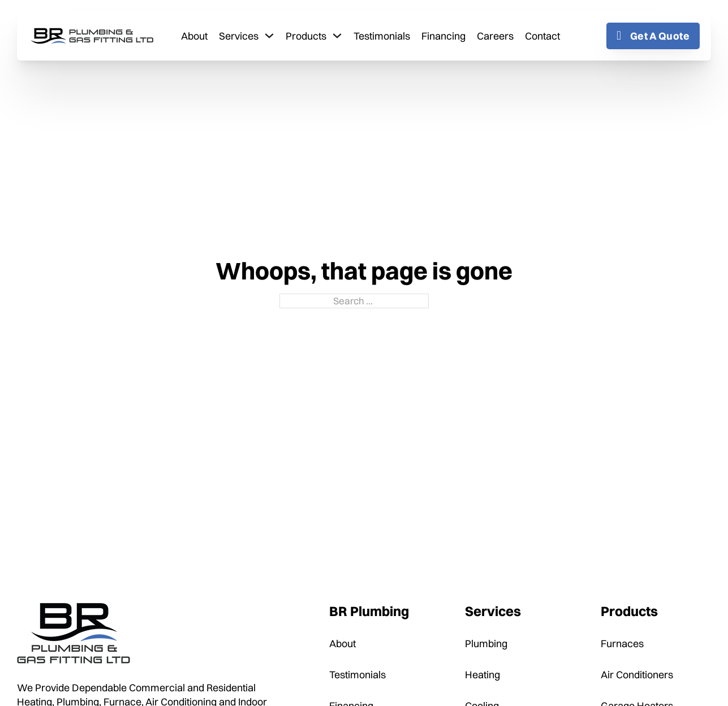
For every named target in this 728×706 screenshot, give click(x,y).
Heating (483, 675)
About (194, 36)
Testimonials (382, 36)
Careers (495, 36)
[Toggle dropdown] (269, 36)
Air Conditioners (637, 675)
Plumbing (486, 643)
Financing (443, 36)
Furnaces (622, 643)
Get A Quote (653, 36)
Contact (542, 36)
